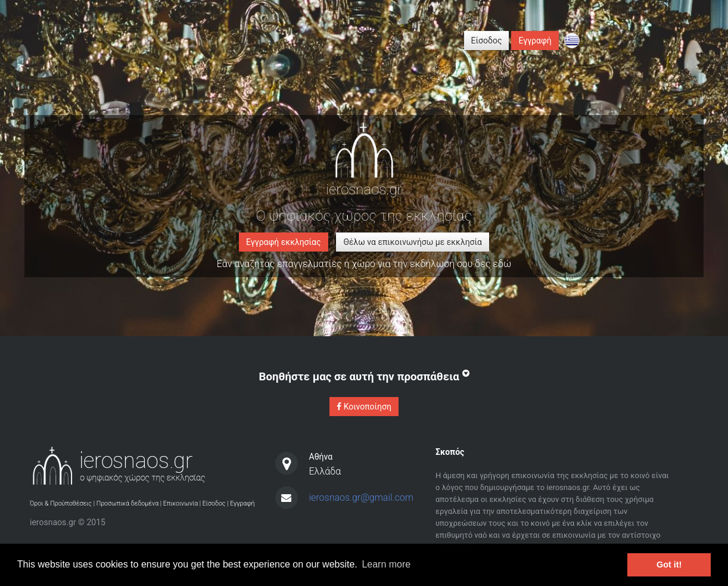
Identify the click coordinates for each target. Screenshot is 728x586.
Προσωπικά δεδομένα (128, 503)
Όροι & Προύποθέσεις (61, 503)
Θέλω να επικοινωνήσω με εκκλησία (413, 242)
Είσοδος (487, 41)
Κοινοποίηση (364, 407)
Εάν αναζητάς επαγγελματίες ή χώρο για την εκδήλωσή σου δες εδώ (364, 264)
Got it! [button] (669, 565)
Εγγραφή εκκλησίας (284, 242)
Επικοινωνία (181, 503)
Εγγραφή (535, 41)
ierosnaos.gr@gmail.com (361, 497)
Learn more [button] (386, 564)
